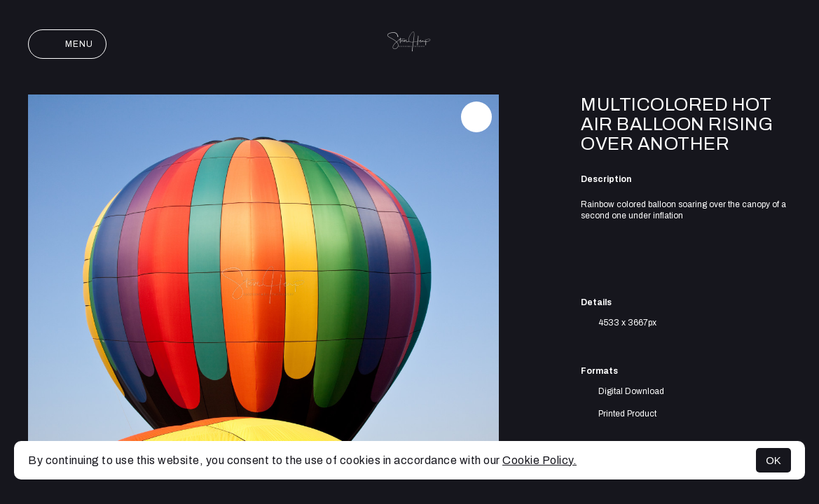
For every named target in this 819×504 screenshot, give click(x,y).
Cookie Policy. (539, 460)
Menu (67, 44)
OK (773, 460)
